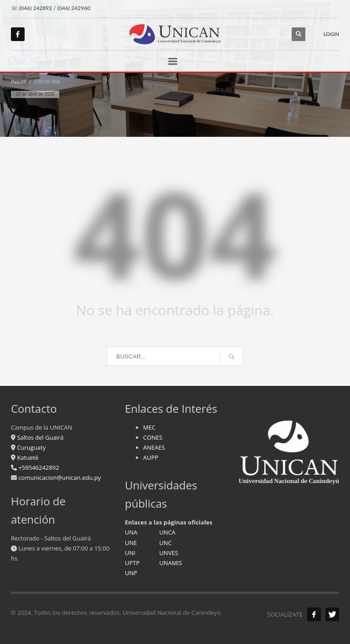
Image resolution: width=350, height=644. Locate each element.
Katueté (27, 457)
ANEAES (154, 447)
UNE (131, 543)
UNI (130, 553)
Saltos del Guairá (40, 437)
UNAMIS (170, 563)
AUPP (151, 457)
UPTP (132, 563)
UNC (165, 543)
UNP (131, 573)
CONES (153, 437)
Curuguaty (31, 447)
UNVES (168, 553)
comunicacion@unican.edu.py (59, 478)
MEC (149, 427)
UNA (131, 532)
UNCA (167, 532)
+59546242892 (38, 467)
